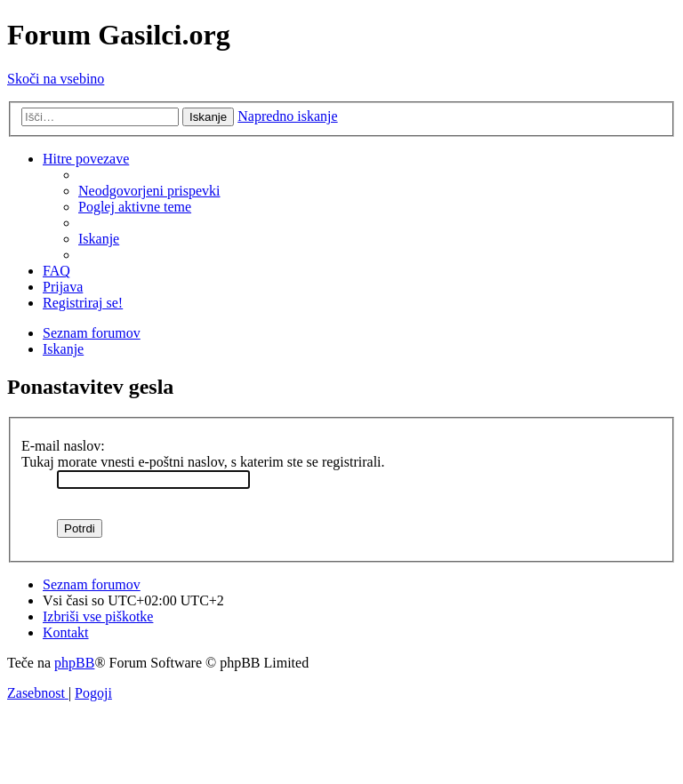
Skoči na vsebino (56, 79)
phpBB (74, 663)
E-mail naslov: (63, 446)
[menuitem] (149, 191)
